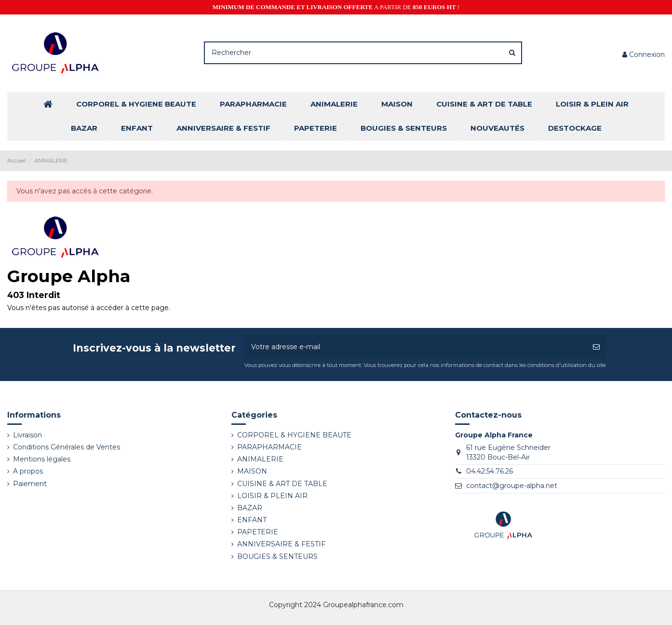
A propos (28, 471)
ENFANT (252, 520)
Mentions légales (42, 459)
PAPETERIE (258, 532)
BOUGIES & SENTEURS (277, 557)
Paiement (30, 484)
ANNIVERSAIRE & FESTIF (281, 544)
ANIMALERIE (260, 459)
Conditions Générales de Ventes (67, 447)
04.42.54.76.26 (490, 471)
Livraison (27, 435)
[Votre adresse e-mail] (415, 347)
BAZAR (250, 508)
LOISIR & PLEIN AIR (272, 496)
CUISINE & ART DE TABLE (282, 484)
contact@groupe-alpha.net (512, 486)
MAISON (252, 471)
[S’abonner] (596, 347)
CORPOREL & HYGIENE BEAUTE (294, 435)
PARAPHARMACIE (269, 447)
